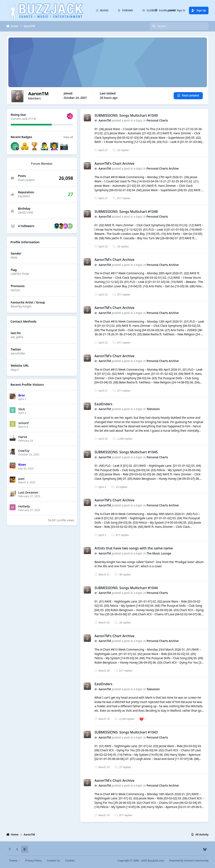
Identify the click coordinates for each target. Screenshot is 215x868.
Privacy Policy (33, 861)
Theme (15, 861)
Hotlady (24, 506)
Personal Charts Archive (163, 169)
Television (153, 409)
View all (68, 137)
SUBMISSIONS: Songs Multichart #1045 (126, 452)
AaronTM (105, 120)
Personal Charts (157, 120)
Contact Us (53, 861)
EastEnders (104, 404)
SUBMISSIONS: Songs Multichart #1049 (126, 115)
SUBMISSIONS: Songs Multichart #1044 (126, 588)
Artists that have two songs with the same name (134, 548)
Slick (22, 409)
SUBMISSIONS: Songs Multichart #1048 (126, 212)
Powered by (189, 861)
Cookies (70, 861)
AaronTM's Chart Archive (114, 163)
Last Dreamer (28, 492)
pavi (21, 478)
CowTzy (24, 451)
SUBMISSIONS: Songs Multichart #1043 (126, 732)
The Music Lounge (159, 553)
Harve (23, 437)
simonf (23, 423)
